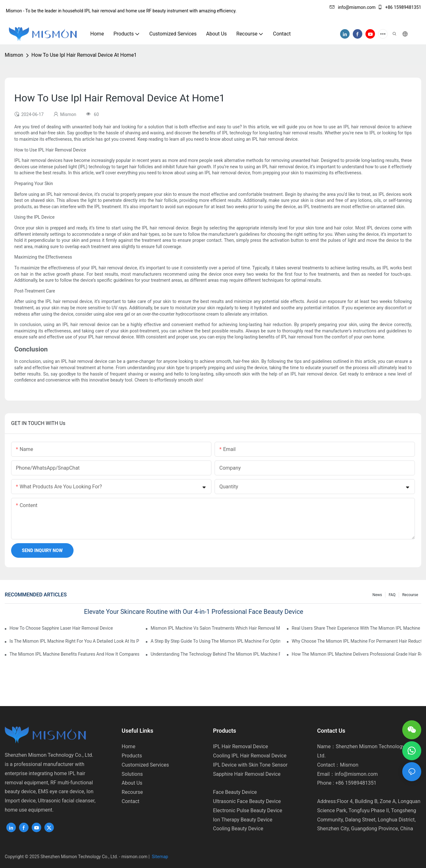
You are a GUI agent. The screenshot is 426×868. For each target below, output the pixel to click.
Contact (131, 801)
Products (132, 756)
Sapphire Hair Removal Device (247, 774)
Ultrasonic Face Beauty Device (247, 801)
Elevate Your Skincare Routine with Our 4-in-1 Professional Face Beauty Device (194, 612)
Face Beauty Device (235, 792)
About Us (132, 783)
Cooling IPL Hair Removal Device (250, 756)
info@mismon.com (353, 7)
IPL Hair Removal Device (240, 746)
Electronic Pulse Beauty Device (248, 810)
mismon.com (134, 857)
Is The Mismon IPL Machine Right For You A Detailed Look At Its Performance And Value (74, 641)
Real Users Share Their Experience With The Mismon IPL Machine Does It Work (356, 628)
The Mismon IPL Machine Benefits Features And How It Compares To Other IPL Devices (74, 654)
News (377, 595)
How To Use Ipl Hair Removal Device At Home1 (84, 55)
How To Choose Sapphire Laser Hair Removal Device (61, 628)
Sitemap (160, 857)
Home (129, 746)
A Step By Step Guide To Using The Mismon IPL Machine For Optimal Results (215, 641)
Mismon (14, 55)
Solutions (132, 774)
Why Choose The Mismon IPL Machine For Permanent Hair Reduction (356, 641)
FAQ (392, 595)
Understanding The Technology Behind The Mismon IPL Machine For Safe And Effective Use (215, 654)
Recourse (410, 595)
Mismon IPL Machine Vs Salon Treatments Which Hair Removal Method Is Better (215, 628)
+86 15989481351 (399, 7)
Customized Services (145, 765)
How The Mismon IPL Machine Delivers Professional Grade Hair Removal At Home (356, 654)
